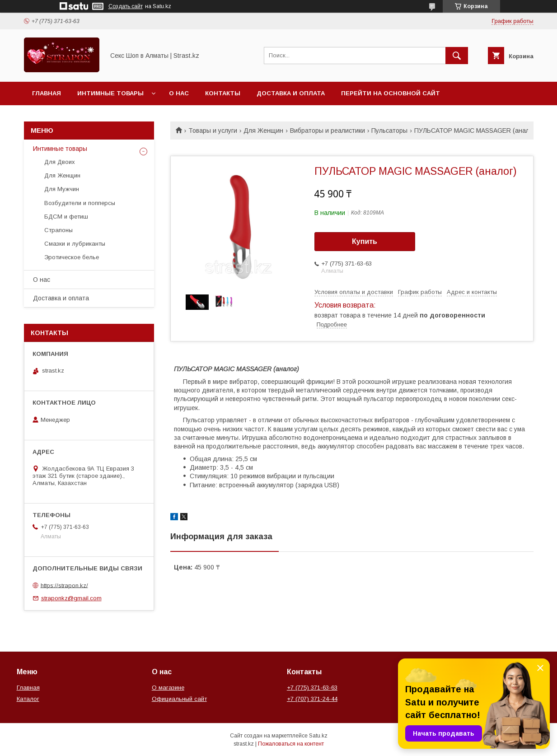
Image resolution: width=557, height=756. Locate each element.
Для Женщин (263, 131)
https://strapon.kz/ (64, 585)
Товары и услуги (213, 131)
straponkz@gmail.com (71, 598)
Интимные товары (110, 93)
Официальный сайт (179, 699)
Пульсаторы (389, 131)
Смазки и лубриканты (75, 244)
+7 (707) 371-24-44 (312, 699)
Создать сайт (126, 6)
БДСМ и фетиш (66, 217)
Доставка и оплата (291, 93)
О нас (179, 93)
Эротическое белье (72, 257)
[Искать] (457, 56)
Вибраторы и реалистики (328, 131)
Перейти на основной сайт (391, 93)
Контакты (223, 93)
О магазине (168, 688)
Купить (365, 241)
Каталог (28, 699)
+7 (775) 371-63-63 (312, 688)
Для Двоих (60, 162)
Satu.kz (318, 736)
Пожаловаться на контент (291, 744)
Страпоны (59, 230)
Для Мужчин (62, 189)
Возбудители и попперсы (80, 203)
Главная (47, 93)
